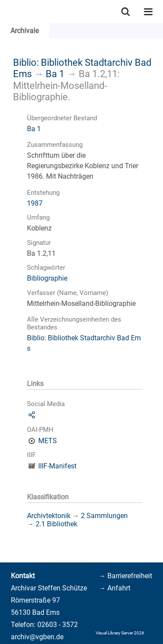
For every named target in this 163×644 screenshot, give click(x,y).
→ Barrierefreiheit (125, 576)
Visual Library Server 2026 (120, 633)
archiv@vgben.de (37, 637)
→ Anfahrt (115, 588)
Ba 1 (55, 74)
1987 (35, 203)
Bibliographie (47, 278)
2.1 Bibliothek (57, 524)
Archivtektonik (49, 516)
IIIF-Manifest (57, 466)
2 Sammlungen (104, 516)
